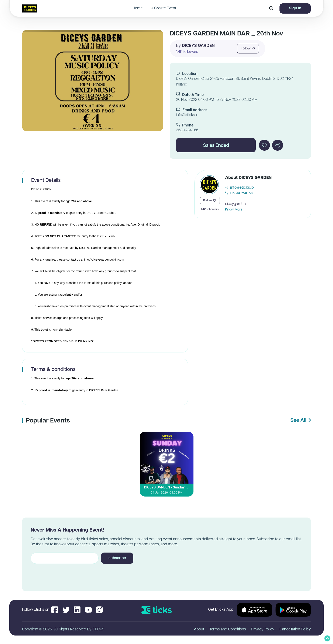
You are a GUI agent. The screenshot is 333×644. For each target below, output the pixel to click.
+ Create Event (164, 8)
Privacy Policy (263, 629)
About (199, 629)
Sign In (295, 8)
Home (138, 8)
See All (301, 421)
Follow (248, 49)
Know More (234, 210)
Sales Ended (216, 146)
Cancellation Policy (295, 629)
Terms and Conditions (228, 629)
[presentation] (63, 574)
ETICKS (98, 629)
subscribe (117, 558)
